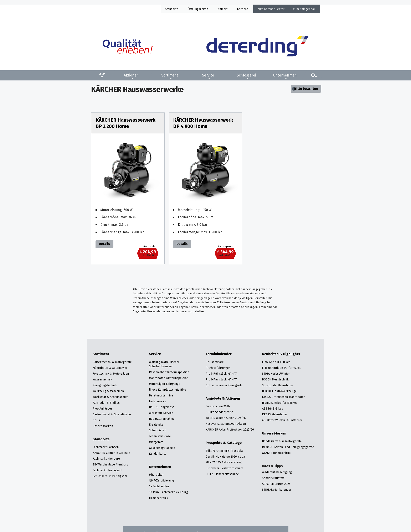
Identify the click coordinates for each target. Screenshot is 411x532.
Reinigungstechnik (105, 385)
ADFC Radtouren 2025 (276, 484)
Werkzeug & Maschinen (108, 391)
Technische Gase (160, 436)
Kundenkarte (158, 454)
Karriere (243, 9)
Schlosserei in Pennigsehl (110, 476)
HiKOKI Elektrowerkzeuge (279, 391)
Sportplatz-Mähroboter (278, 385)
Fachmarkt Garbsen (106, 447)
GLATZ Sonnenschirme (277, 453)
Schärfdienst (157, 430)
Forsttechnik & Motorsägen (111, 374)
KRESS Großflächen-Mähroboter (283, 397)
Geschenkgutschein (162, 448)
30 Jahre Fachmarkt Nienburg (168, 492)
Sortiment (170, 75)
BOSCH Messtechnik (275, 379)
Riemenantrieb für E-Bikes (280, 403)
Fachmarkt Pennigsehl (107, 470)
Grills (96, 420)
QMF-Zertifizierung (161, 480)
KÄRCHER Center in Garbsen (111, 453)
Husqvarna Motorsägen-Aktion (226, 424)
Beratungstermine (161, 395)
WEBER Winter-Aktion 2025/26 (226, 418)
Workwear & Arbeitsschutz (110, 397)
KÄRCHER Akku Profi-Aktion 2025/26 (230, 430)
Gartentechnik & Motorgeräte (112, 362)
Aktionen (131, 75)
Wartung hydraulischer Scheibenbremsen (164, 364)
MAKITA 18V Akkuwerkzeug (224, 462)
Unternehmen (285, 75)
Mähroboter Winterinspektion (169, 378)
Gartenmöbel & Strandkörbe (112, 414)
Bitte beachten (306, 89)
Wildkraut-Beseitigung (277, 472)
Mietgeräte (156, 442)
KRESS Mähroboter (275, 414)
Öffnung (193, 9)
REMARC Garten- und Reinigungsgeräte (288, 447)
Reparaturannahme (162, 419)
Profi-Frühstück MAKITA (221, 374)
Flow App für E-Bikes (276, 362)
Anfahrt (223, 9)
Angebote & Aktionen (223, 399)
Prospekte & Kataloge (224, 443)
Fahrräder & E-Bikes (106, 403)
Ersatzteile (156, 425)
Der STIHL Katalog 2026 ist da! (225, 457)
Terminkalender (219, 354)
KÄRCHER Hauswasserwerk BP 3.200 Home (125, 123)
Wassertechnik (102, 379)
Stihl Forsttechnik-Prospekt (224, 451)
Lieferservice (158, 401)
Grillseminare (215, 362)
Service (208, 75)
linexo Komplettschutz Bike (168, 390)
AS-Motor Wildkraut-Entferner (282, 420)
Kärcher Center (274, 9)
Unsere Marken (103, 426)
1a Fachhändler (159, 486)
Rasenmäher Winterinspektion (169, 372)
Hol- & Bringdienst (161, 407)
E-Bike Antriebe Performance (282, 368)
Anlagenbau (308, 9)
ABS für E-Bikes (273, 409)
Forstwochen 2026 (218, 406)
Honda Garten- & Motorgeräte (282, 441)
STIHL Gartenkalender (277, 490)
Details (104, 244)
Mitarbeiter (156, 475)
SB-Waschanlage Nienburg (110, 464)
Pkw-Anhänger (102, 409)
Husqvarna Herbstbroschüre (225, 468)
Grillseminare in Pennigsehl (224, 385)
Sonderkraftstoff (273, 478)
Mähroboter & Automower (110, 368)
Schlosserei (246, 75)
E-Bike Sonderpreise (219, 412)
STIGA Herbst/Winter (276, 374)
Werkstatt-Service (161, 413)
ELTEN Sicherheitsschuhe (222, 474)
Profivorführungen (218, 368)
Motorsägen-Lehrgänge (165, 384)
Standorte (172, 9)
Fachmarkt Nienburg (106, 459)
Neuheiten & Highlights (281, 354)
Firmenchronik (159, 498)
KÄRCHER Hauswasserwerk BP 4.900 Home (203, 123)
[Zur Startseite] (257, 46)
